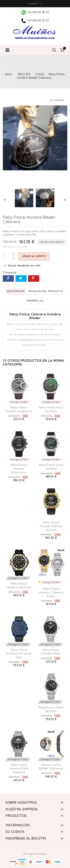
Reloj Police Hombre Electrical (19, 585)
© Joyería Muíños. (35, 854)
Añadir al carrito (34, 256)
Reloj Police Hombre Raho (51, 652)
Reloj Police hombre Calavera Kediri (51, 592)
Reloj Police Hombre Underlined (19, 409)
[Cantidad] (7, 256)
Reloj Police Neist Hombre (51, 409)
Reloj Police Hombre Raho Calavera (19, 769)
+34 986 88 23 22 (35, 20)
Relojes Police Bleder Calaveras (51, 767)
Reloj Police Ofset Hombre (51, 709)
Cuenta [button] (35, 4)
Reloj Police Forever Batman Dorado (51, 526)
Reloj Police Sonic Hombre (51, 467)
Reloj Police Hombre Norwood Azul (19, 654)
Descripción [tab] (16, 291)
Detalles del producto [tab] (46, 291)
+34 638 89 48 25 (35, 12)
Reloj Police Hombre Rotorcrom (19, 469)
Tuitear (21, 279)
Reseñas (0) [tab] (35, 301)
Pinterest (34, 279)
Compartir (8, 279)
